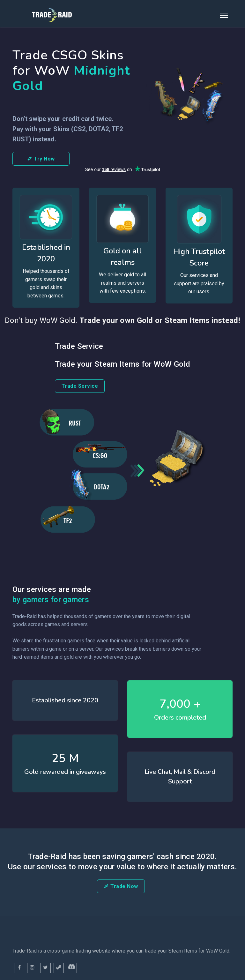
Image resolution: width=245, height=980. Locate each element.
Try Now (41, 159)
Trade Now (121, 886)
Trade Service (80, 386)
